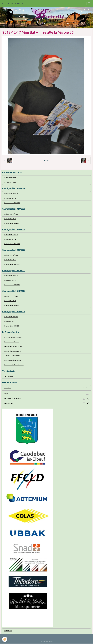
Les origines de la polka (12, 342)
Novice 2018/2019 (10, 321)
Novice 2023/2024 (10, 239)
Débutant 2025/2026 (11, 194)
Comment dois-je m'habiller (13, 346)
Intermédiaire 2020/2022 (12, 285)
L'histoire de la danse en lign (13, 337)
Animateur (8, 388)
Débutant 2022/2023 (11, 255)
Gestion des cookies (47, 641)
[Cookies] (5, 639)
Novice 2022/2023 (10, 260)
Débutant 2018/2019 (11, 317)
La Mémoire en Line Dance (13, 351)
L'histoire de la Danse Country (14, 365)
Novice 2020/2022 (10, 280)
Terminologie (9, 376)
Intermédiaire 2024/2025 (12, 223)
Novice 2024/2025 (10, 219)
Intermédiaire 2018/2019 (12, 326)
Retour (46, 161)
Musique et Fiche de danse (13, 398)
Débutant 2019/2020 (11, 296)
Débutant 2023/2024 (11, 235)
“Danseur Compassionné (12, 356)
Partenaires (8, 631)
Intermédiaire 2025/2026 (12, 203)
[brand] (13, 3)
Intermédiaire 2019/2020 (12, 305)
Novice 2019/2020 (10, 301)
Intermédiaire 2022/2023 (12, 264)
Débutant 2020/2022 (11, 276)
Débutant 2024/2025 (11, 214)
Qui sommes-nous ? (11, 178)
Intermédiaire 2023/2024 (12, 244)
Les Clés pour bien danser (13, 360)
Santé (6, 393)
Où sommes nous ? (11, 182)
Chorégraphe (9, 404)
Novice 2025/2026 (10, 198)
